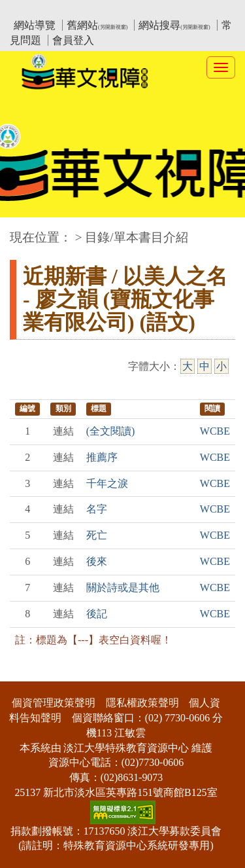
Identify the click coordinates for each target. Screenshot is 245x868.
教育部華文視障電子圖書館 (125, 10)
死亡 (97, 535)
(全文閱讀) (111, 431)
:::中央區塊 (25, 231)
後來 (97, 561)
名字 (97, 509)
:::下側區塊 (25, 673)
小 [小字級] (221, 366)
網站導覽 (35, 25)
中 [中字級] (204, 366)
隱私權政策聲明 (142, 703)
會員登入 (73, 40)
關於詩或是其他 (123, 588)
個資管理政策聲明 (54, 703)
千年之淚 (107, 483)
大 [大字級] (188, 366)
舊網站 (97, 25)
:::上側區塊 (35, 10)
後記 (97, 614)
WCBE (215, 431)
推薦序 (102, 457)
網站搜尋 (174, 25)
